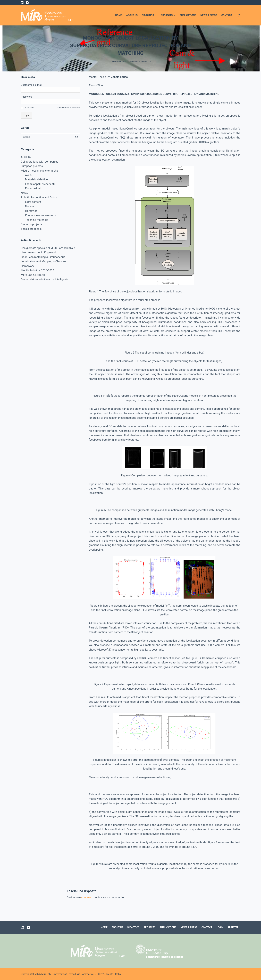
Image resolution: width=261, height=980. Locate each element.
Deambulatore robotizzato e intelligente (45, 279)
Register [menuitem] (233, 927)
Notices (30, 206)
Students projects (140, 61)
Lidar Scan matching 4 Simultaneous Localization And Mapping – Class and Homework (44, 262)
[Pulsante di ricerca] (77, 137)
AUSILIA (26, 157)
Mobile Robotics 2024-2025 (38, 270)
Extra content (33, 202)
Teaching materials (37, 220)
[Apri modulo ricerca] (239, 15)
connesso (87, 897)
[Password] (50, 102)
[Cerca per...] (50, 137)
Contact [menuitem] (227, 15)
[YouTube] (27, 3)
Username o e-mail (32, 85)
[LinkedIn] (22, 3)
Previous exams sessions (40, 215)
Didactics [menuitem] (150, 15)
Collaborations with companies (40, 162)
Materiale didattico (36, 179)
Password (27, 97)
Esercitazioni (33, 188)
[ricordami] (22, 108)
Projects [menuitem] (169, 15)
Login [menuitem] (220, 927)
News (24, 193)
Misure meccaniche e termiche (39, 171)
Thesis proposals (31, 229)
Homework (32, 211)
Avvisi (29, 175)
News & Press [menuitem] (209, 15)
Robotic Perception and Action (39, 197)
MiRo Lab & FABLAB (33, 275)
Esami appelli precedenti (40, 184)
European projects (32, 166)
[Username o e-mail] (50, 90)
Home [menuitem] (119, 15)
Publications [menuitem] (188, 15)
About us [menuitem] (132, 15)
